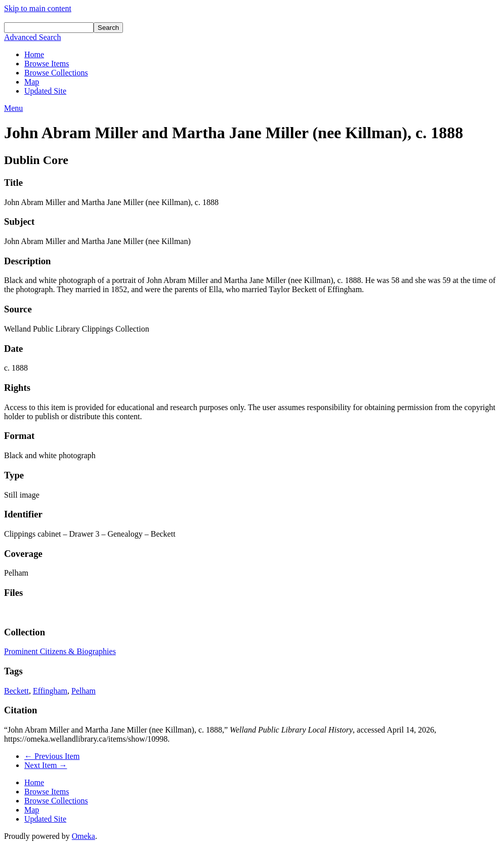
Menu (13, 108)
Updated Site (45, 91)
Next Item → (46, 765)
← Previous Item (52, 756)
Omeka (83, 836)
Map (32, 82)
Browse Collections (56, 73)
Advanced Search (32, 37)
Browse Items (47, 64)
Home (34, 54)
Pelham (83, 691)
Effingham (50, 691)
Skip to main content (38, 8)
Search (108, 28)
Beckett (16, 691)
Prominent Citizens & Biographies (60, 651)
